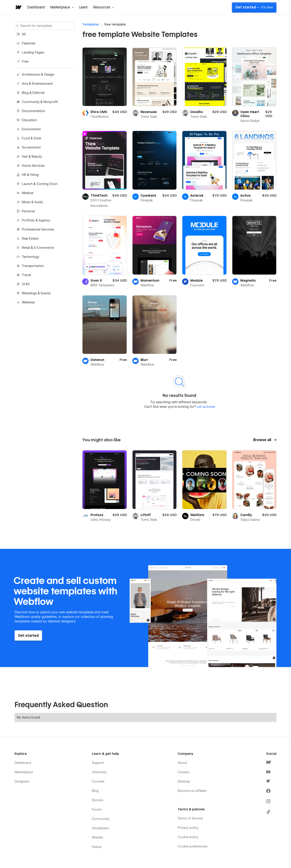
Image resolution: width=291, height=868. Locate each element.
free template (115, 24)
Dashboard (36, 7)
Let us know (205, 407)
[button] (62, 7)
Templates (91, 24)
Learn (83, 7)
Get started (254, 7)
